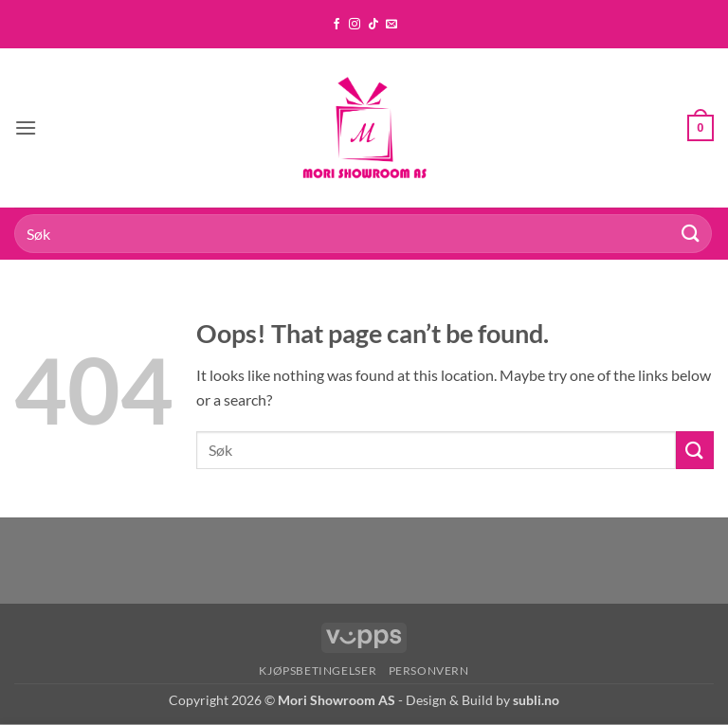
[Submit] (691, 234)
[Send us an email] (391, 25)
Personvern (429, 671)
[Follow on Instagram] (355, 25)
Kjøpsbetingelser (318, 671)
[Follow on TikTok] (373, 25)
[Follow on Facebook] (337, 25)
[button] (26, 127)
